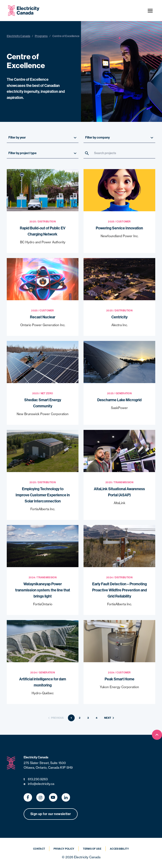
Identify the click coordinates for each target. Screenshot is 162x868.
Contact (39, 849)
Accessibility (119, 849)
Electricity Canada (18, 36)
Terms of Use (92, 849)
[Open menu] (150, 11)
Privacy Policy (64, 849)
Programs (41, 36)
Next (110, 718)
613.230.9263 (36, 779)
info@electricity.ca (39, 784)
